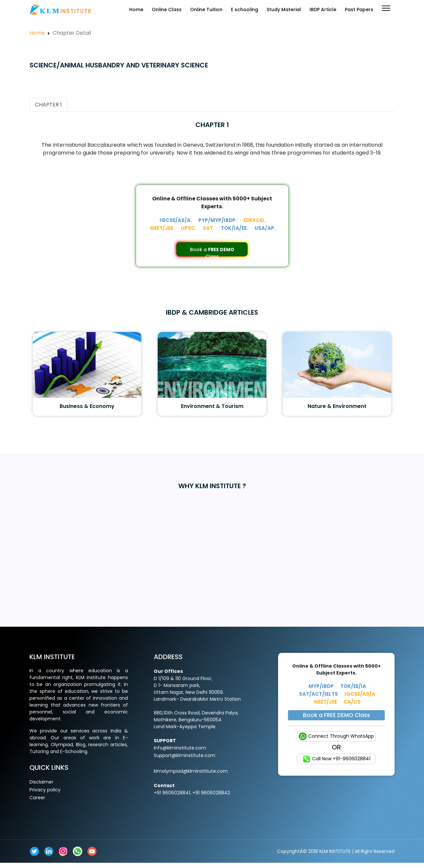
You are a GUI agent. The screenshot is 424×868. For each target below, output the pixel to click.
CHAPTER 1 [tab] (48, 105)
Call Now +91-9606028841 (336, 759)
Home (136, 9)
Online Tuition (206, 9)
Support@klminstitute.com (185, 755)
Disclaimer (41, 782)
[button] (386, 8)
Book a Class (212, 251)
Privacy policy (45, 790)
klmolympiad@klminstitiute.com (191, 771)
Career (37, 798)
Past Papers (359, 9)
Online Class (167, 9)
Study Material (284, 9)
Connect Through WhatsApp (336, 736)
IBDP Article (323, 9)
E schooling (245, 9)
